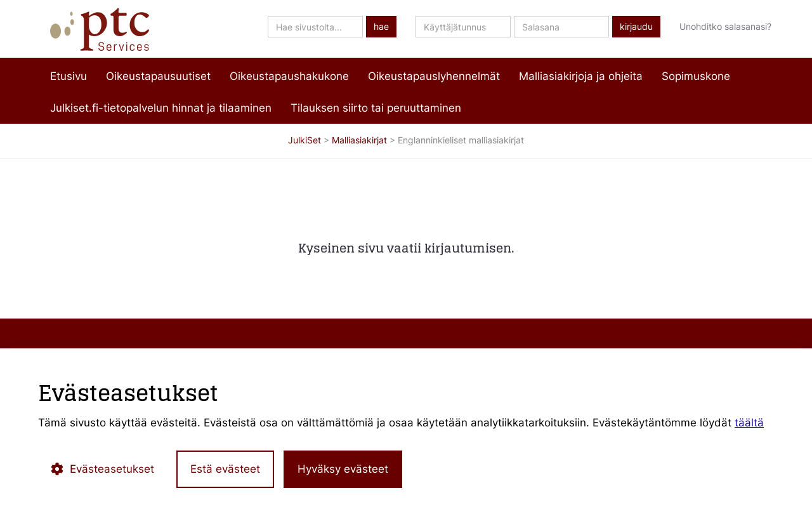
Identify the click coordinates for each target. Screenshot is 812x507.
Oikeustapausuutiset (158, 76)
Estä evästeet (225, 469)
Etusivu (69, 76)
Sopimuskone (696, 76)
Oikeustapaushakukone (289, 76)
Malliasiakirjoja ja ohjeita (581, 76)
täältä (749, 423)
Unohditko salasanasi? (725, 26)
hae (381, 27)
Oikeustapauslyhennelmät (434, 76)
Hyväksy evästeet (343, 469)
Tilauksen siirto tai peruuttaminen (376, 108)
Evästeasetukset (102, 469)
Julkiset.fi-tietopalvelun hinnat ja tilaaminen (161, 108)
